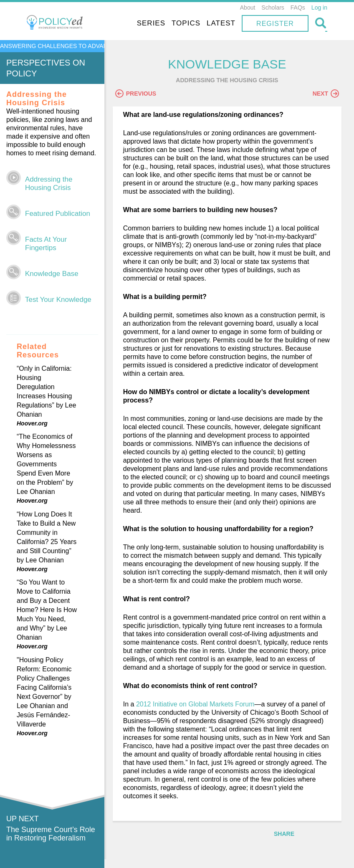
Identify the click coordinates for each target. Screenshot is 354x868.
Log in (319, 8)
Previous (140, 94)
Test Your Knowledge (58, 300)
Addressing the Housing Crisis (49, 183)
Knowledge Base (52, 274)
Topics (186, 23)
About (248, 8)
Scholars (273, 8)
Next (326, 94)
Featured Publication (58, 214)
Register (275, 24)
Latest (221, 23)
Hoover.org (32, 423)
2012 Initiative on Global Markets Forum (200, 713)
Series (151, 23)
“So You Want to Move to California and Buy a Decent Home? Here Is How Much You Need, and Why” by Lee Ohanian (47, 610)
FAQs (298, 8)
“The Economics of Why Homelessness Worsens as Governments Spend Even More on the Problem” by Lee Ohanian (46, 464)
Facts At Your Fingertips (46, 244)
